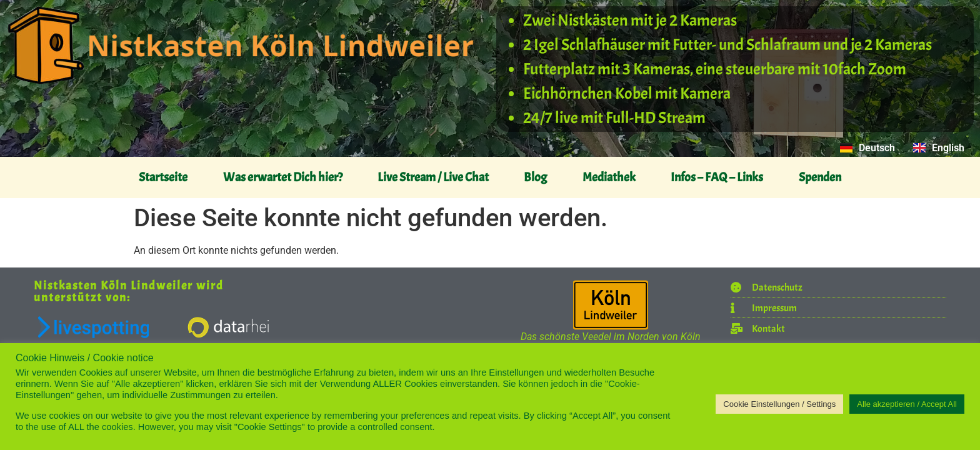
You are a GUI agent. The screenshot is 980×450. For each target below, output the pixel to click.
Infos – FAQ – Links (717, 177)
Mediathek (609, 177)
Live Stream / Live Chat (433, 177)
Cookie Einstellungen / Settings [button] (779, 404)
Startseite (163, 177)
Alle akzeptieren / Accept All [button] (907, 404)
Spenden (820, 177)
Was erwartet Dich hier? (283, 177)
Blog (535, 177)
